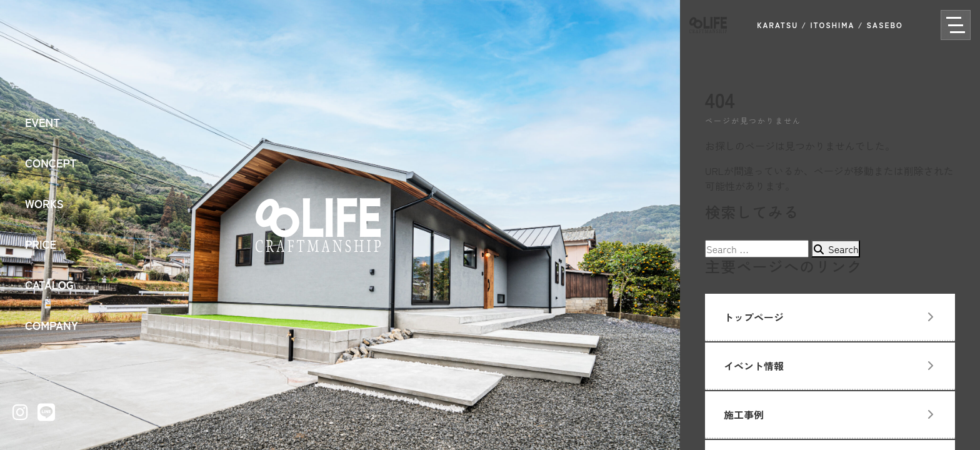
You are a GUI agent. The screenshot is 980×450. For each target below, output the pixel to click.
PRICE (41, 244)
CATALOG (49, 284)
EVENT (42, 122)
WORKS (44, 203)
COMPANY (52, 325)
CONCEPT (51, 162)
